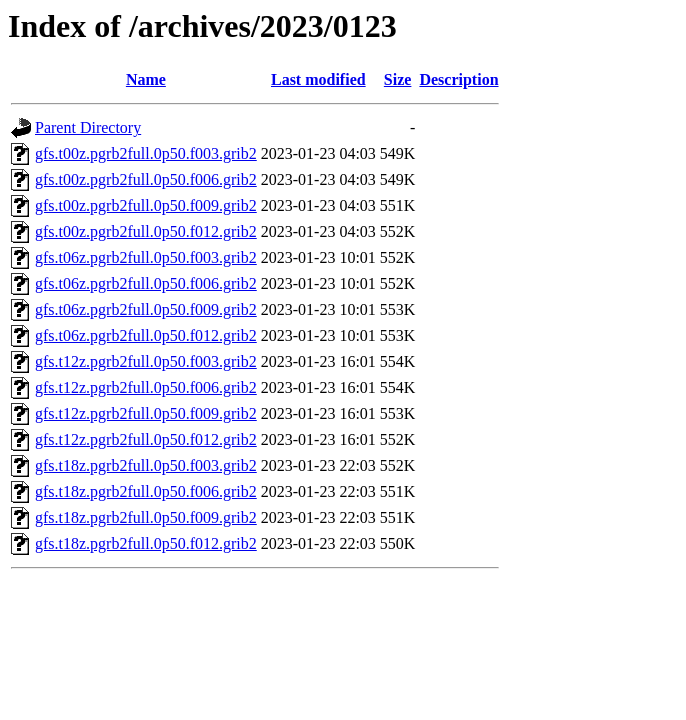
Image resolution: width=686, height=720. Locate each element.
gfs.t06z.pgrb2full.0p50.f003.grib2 (146, 257)
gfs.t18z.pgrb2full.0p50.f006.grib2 (146, 491)
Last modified (318, 79)
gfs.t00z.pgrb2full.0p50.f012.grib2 (146, 231)
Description (458, 79)
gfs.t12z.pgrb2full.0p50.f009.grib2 (146, 413)
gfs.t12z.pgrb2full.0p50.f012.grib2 (146, 439)
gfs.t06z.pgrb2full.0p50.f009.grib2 (146, 309)
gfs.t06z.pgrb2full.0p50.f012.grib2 (146, 335)
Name (146, 79)
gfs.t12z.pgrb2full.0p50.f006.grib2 (146, 387)
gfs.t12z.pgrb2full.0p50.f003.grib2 (146, 361)
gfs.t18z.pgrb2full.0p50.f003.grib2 (146, 465)
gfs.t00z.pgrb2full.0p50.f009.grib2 (146, 205)
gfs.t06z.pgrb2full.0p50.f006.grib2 (146, 283)
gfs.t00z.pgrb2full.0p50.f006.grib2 (146, 179)
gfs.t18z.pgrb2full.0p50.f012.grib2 (146, 543)
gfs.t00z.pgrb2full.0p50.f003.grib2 (146, 153)
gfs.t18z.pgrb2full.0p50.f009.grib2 (146, 517)
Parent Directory (88, 127)
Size (398, 79)
